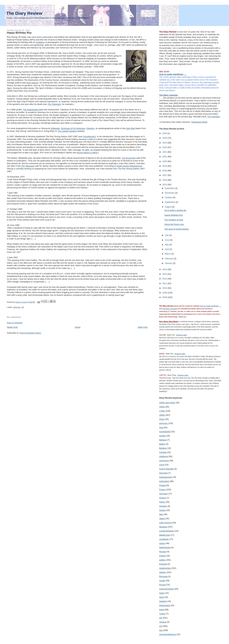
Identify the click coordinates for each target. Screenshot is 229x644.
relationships (165, 568)
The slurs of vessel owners (177, 229)
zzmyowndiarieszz (168, 634)
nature (162, 543)
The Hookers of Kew (174, 220)
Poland (162, 556)
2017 (165, 175)
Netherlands (165, 547)
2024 (165, 143)
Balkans (163, 440)
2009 (165, 293)
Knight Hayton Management (129, 166)
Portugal (163, 564)
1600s (162, 407)
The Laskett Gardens (67, 131)
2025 (165, 138)
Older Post (143, 327)
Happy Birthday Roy (174, 215)
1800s (162, 415)
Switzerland (165, 605)
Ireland (162, 510)
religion (163, 572)
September (170, 202)
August (168, 207)
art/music (17, 307)
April (167, 249)
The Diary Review (24, 13)
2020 (165, 161)
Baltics (162, 444)
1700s (162, 411)
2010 (165, 288)
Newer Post (12, 327)
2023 (165, 147)
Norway (163, 552)
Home (78, 327)
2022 (165, 152)
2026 (165, 133)
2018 (165, 171)
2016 (165, 180)
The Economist (129, 158)
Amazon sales (182, 335)
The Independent (31, 110)
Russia (162, 585)
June (167, 240)
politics (162, 560)
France (162, 490)
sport (161, 597)
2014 (165, 269)
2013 (165, 274)
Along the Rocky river (174, 224)
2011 (165, 283)
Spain (162, 593)
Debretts (90, 128)
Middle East (165, 535)
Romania (163, 576)
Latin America (165, 523)
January (169, 263)
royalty (162, 581)
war (161, 630)
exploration (164, 481)
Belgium (163, 448)
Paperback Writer (199, 122)
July (167, 235)
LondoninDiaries (167, 531)
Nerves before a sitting (87, 153)
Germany (163, 494)
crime (162, 465)
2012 (165, 279)
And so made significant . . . (173, 74)
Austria (162, 436)
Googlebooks (89, 136)
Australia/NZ (165, 432)
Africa (162, 419)
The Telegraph (54, 104)
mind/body (164, 539)
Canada (163, 452)
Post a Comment (15, 323)
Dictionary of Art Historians (73, 128)
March (168, 254)
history (162, 502)
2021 (165, 157)
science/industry (167, 589)
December (170, 188)
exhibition (40, 42)
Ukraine (163, 622)
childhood (164, 456)
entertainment (166, 477)
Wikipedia (55, 128)
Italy (161, 514)
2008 (165, 297)
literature (163, 527)
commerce (164, 461)
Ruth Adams (32, 83)
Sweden (163, 601)
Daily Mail (130, 128)
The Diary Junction (168, 95)
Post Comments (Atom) (30, 333)
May (167, 245)
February (169, 259)
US (161, 626)
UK (23, 307)
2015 (165, 185)
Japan (162, 518)
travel (162, 610)
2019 (165, 166)
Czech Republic (166, 469)
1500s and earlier (167, 403)
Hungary (163, 506)
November (170, 193)
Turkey (162, 614)
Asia (161, 427)
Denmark (163, 473)
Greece (163, 498)
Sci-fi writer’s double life (175, 210)
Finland (163, 485)
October (169, 197)
